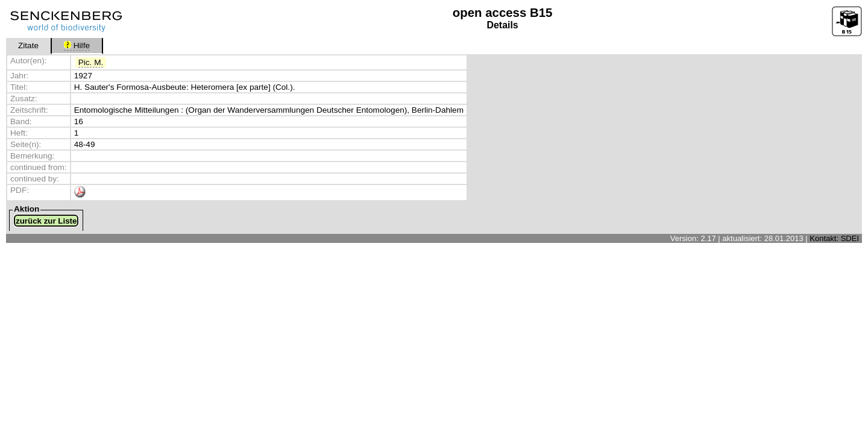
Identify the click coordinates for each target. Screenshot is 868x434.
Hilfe (77, 46)
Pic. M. (91, 62)
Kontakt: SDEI (834, 238)
